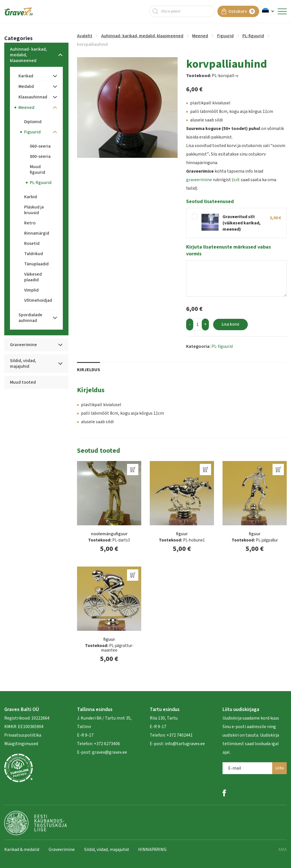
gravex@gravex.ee (110, 752)
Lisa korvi (230, 324)
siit (237, 180)
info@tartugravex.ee (185, 744)
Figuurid (225, 36)
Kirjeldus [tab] (89, 370)
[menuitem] (268, 11)
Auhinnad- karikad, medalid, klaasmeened (142, 36)
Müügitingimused (21, 744)
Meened (200, 36)
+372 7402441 (180, 735)
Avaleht (85, 36)
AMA (282, 850)
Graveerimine (62, 850)
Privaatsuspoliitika (23, 735)
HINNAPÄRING (152, 850)
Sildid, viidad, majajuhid (106, 850)
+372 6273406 (106, 744)
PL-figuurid (253, 36)
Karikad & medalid (22, 850)
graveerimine (199, 180)
